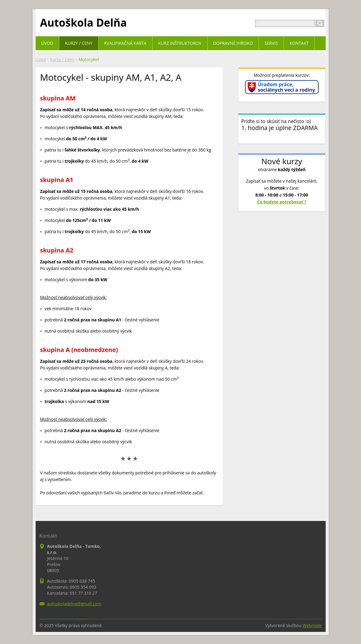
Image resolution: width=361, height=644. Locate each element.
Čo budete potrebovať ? (282, 202)
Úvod (41, 59)
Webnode (312, 625)
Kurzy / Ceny (62, 59)
